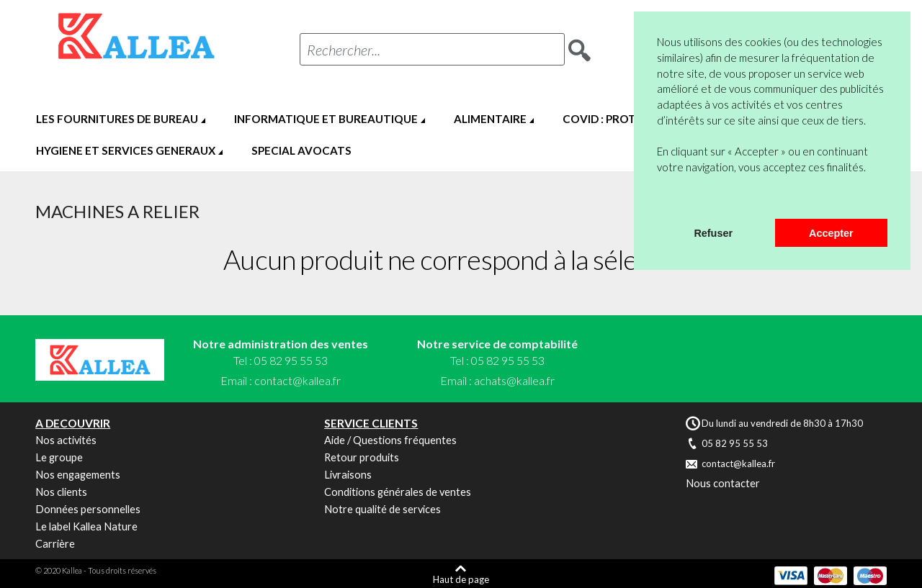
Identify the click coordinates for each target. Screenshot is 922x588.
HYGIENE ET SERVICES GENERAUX (126, 150)
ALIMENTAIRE (490, 119)
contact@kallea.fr (297, 380)
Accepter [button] (831, 233)
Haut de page (461, 579)
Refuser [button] (713, 233)
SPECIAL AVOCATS (301, 150)
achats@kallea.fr (514, 380)
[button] (659, 200)
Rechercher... (344, 50)
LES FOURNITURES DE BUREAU (117, 119)
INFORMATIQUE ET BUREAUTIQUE (326, 119)
